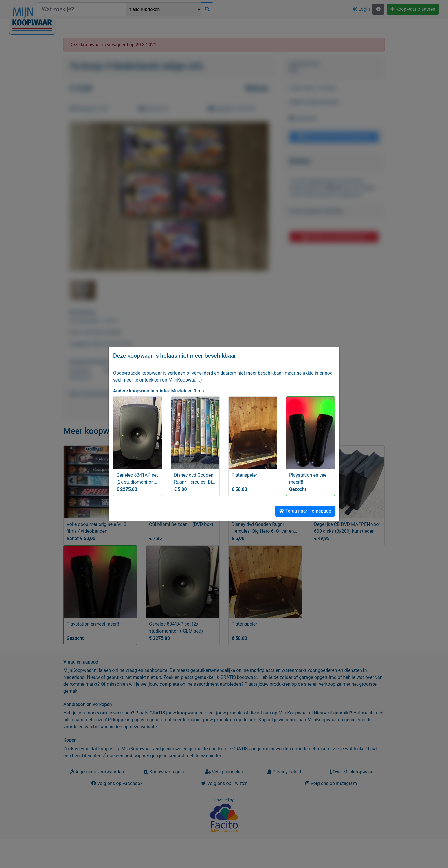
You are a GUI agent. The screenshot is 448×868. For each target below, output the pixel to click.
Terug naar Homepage (305, 511)
